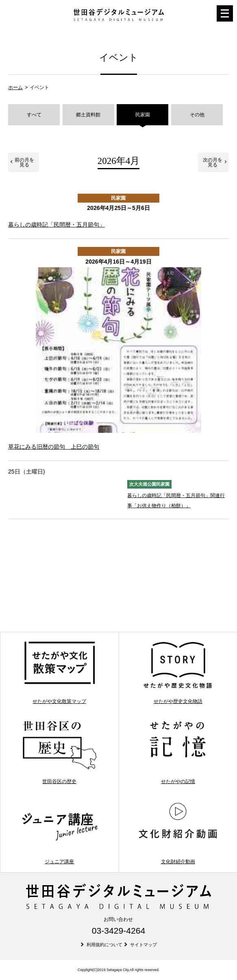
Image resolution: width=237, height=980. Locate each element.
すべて (34, 115)
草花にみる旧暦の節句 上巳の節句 (54, 447)
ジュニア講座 (60, 832)
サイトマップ (144, 945)
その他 (197, 115)
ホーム (15, 87)
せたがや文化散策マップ (60, 672)
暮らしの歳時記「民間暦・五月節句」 (57, 225)
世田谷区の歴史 (60, 752)
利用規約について (104, 945)
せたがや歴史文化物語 (178, 672)
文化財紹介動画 (178, 832)
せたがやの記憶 (178, 752)
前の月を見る (24, 162)
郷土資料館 (88, 115)
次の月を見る (213, 162)
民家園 (143, 115)
